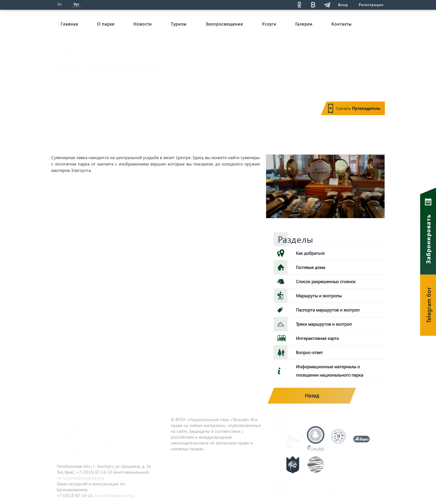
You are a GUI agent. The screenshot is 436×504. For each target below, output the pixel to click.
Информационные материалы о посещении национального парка (330, 371)
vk (313, 5)
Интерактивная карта (317, 338)
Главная (69, 24)
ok (299, 5)
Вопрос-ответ (309, 352)
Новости (143, 24)
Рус (76, 4)
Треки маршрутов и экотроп (324, 324)
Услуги (269, 24)
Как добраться (310, 253)
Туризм (179, 24)
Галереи (304, 24)
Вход (343, 5)
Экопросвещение (224, 24)
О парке (106, 24)
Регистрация (371, 5)
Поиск (249, 5)
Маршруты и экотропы (319, 296)
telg (327, 5)
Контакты (342, 24)
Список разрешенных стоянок (326, 281)
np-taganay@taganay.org (80, 478)
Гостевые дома (310, 267)
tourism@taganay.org (114, 495)
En (60, 4)
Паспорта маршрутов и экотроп (328, 310)
